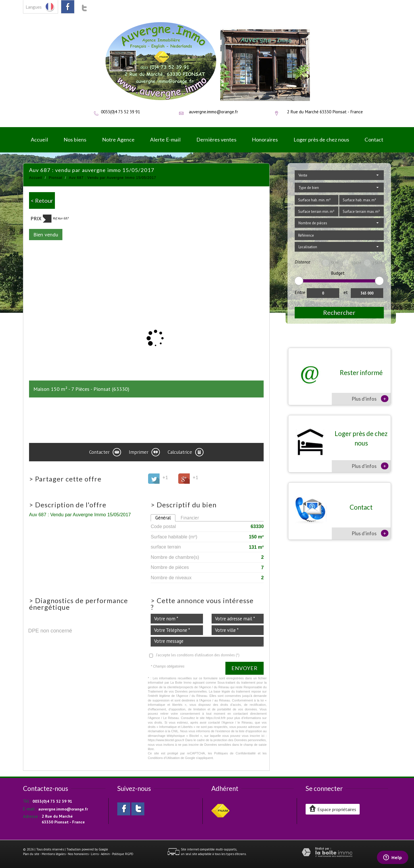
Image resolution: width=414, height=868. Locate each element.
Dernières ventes (216, 139)
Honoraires (265, 139)
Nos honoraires (78, 854)
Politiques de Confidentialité (235, 753)
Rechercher (339, 312)
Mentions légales (54, 854)
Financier (190, 518)
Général (163, 518)
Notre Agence (118, 139)
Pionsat (56, 178)
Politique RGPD (123, 854)
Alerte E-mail (165, 139)
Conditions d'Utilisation (164, 758)
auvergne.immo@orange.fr (213, 112)
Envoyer (245, 668)
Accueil (39, 139)
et (346, 292)
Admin (105, 854)
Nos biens (75, 139)
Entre (300, 292)
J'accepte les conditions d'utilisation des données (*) (198, 655)
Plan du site (31, 854)
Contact (374, 139)
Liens (95, 854)
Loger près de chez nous (321, 139)
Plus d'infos (370, 399)
